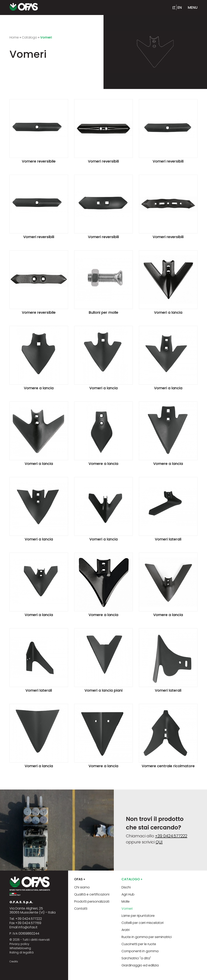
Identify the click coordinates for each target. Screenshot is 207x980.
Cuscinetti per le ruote (139, 944)
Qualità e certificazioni (92, 894)
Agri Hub (128, 894)
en (180, 7)
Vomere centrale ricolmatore (168, 766)
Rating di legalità (22, 952)
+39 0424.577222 (171, 836)
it (174, 7)
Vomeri (127, 909)
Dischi (126, 887)
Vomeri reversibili (103, 161)
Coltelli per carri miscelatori (143, 923)
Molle (126, 901)
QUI (159, 842)
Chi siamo (82, 887)
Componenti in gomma (140, 951)
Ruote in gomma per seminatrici (147, 937)
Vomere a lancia (39, 388)
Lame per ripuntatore (138, 916)
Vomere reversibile (39, 161)
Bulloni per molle (103, 312)
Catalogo (132, 879)
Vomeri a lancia (168, 312)
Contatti (81, 909)
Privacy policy (19, 944)
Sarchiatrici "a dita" (136, 958)
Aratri (126, 930)
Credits (14, 961)
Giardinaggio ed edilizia (140, 965)
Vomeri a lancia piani (103, 690)
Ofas (80, 879)
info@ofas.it (28, 927)
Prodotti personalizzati (92, 901)
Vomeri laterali (168, 539)
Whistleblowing (20, 948)
